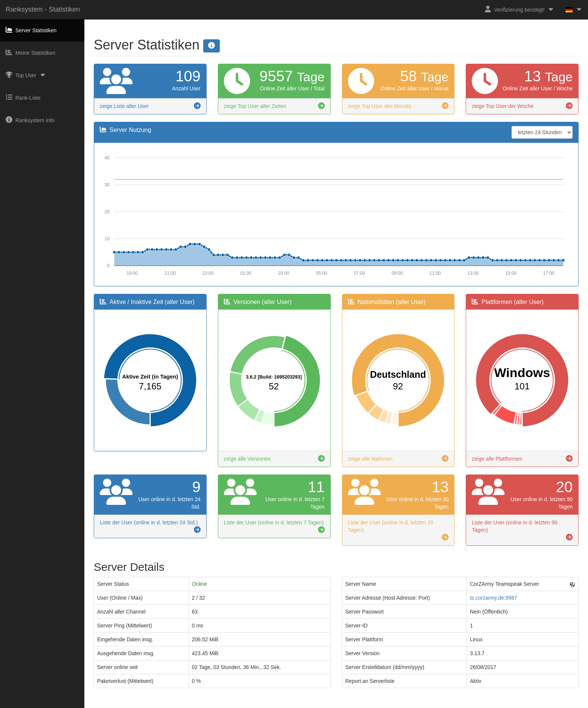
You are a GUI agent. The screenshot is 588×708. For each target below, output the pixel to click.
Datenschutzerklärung (309, 705)
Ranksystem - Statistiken (43, 9)
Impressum (267, 705)
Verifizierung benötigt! (520, 9)
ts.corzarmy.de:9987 (493, 598)
